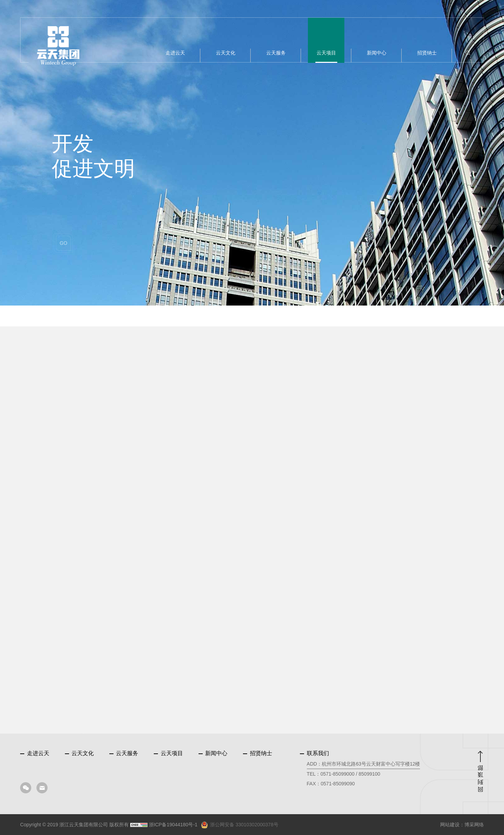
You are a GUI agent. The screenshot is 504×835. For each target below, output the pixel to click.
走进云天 (35, 753)
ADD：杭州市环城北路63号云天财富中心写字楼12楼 (364, 764)
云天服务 (124, 753)
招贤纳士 (257, 753)
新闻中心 (213, 753)
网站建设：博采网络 (462, 825)
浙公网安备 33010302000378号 (240, 825)
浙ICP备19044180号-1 (173, 825)
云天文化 (79, 753)
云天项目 (168, 753)
